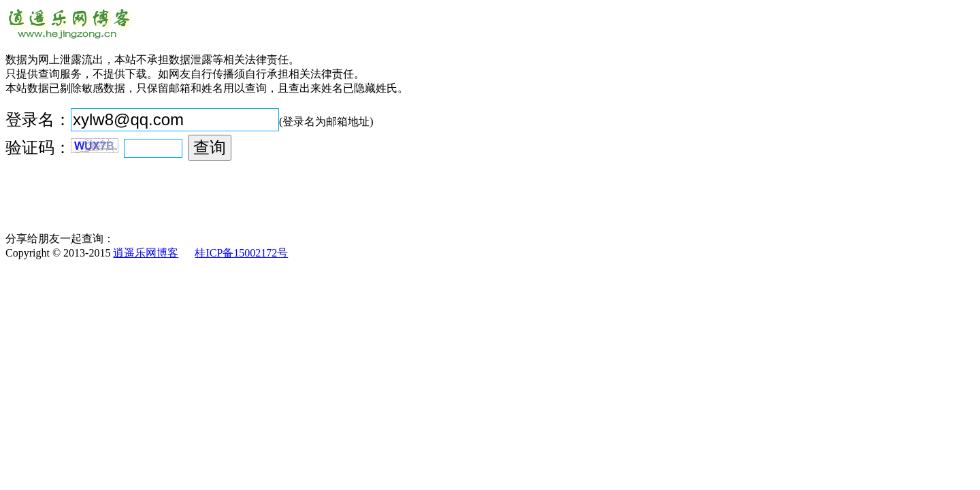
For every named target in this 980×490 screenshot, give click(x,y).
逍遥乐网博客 (146, 253)
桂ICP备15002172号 (241, 253)
